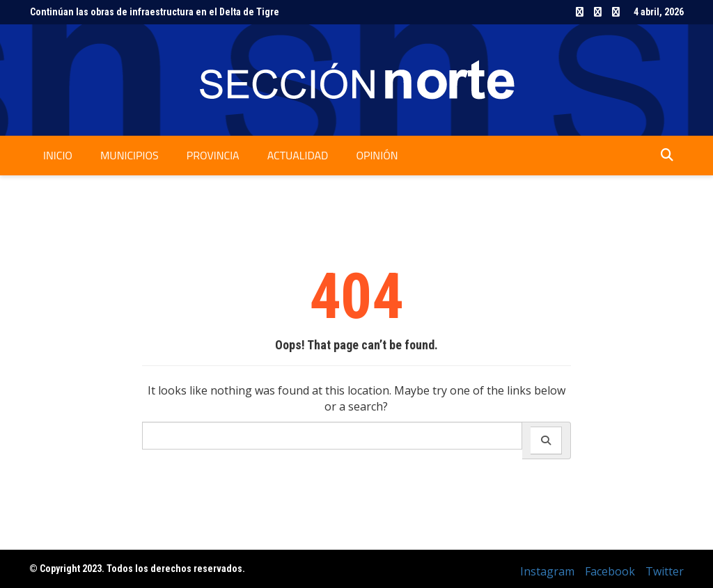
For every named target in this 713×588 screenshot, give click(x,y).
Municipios (130, 155)
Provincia (213, 155)
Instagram (580, 12)
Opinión (377, 155)
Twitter (616, 12)
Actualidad (298, 155)
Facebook (598, 12)
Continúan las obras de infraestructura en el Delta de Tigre (155, 12)
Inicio (58, 155)
